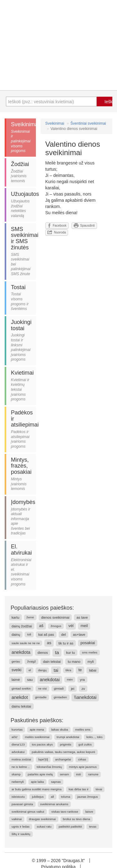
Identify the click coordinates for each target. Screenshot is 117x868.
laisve (89, 812)
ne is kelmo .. (21, 767)
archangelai (63, 759)
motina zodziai (21, 759)
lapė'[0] (43, 759)
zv (83, 689)
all (52, 797)
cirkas (82, 759)
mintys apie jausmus (83, 767)
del (63, 635)
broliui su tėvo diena (77, 819)
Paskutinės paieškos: (37, 720)
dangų (42, 670)
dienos (43, 653)
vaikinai (17, 819)
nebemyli (18, 782)
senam (64, 774)
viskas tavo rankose (65, 812)
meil (84, 626)
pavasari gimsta (22, 804)
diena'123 (18, 744)
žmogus (56, 626)
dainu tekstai (21, 706)
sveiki (17, 670)
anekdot (20, 697)
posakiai (88, 643)
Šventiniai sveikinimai (88, 123)
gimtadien (60, 697)
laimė (16, 680)
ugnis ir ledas (21, 826)
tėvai (99, 789)
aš (41, 626)
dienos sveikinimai (55, 617)
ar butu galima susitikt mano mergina (37, 789)
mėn (70, 679)
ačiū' (15, 737)
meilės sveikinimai (37, 737)
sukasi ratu (44, 826)
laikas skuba (60, 729)
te (80, 670)
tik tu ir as (66, 643)
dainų (16, 635)
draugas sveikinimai (42, 819)
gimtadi (59, 688)
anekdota (21, 652)
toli (29, 634)
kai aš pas (46, 635)
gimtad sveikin (21, 688)
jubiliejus (38, 797)
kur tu (71, 653)
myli (91, 662)
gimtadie (41, 697)
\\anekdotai (85, 697)
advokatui (18, 752)
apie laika (37, 782)
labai (93, 670)
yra (82, 680)
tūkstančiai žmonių (49, 767)
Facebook (57, 225)
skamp (16, 774)
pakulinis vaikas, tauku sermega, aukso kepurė (63, 752)
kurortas (17, 729)
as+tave (79, 635)
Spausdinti (84, 225)
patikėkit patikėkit (70, 826)
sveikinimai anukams (54, 804)
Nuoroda (57, 232)
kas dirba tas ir (79, 789)
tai (56, 670)
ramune (93, 774)
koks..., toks (95, 737)
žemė (30, 617)
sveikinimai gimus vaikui (28, 812)
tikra (68, 670)
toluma (66, 797)
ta (57, 652)
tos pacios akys (42, 744)
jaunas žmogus (88, 797)
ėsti (78, 774)
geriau (16, 661)
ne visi (42, 688)
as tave (82, 617)
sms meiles (90, 652)
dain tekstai (52, 662)
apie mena (37, 729)
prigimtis (66, 744)
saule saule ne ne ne (26, 643)
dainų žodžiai (22, 626)
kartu (15, 617)
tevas (93, 826)
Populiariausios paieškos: (42, 608)
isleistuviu (18, 797)
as (49, 643)
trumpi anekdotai (68, 737)
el (30, 670)
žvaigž (32, 661)
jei (73, 689)
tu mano (74, 662)
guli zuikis (85, 744)
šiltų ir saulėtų (21, 834)
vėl (71, 626)
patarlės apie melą (40, 774)
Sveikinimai (55, 123)
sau (30, 680)
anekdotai (50, 680)
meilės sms (83, 729)
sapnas (56, 782)
